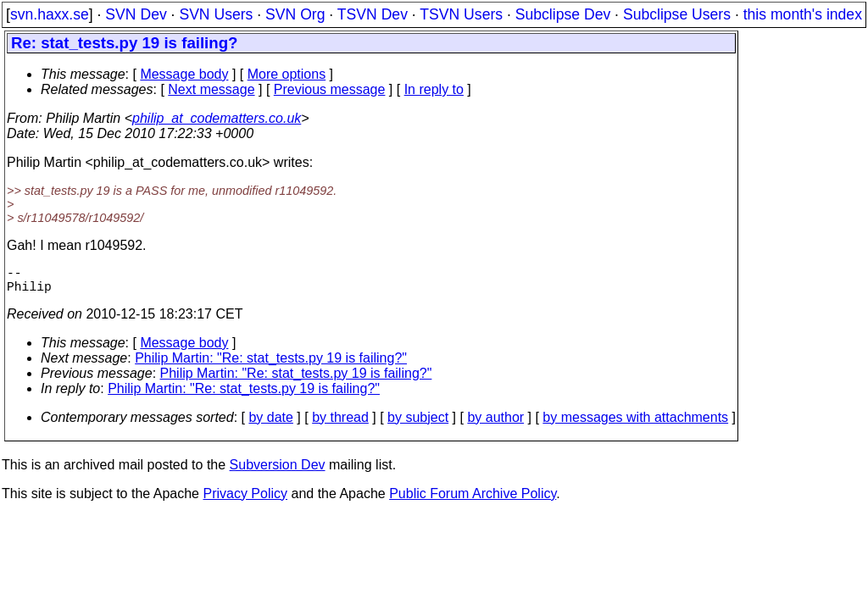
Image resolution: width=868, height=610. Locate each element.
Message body (184, 74)
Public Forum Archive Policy (473, 500)
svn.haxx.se (50, 14)
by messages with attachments (635, 424)
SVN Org (295, 14)
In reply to (434, 89)
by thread (340, 424)
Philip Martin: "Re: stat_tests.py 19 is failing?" (271, 365)
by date (270, 424)
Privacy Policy (245, 500)
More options (287, 74)
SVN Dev (136, 14)
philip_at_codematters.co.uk (217, 118)
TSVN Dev (373, 14)
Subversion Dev (278, 471)
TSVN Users (461, 14)
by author (495, 424)
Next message (211, 89)
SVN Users (216, 14)
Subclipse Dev (563, 14)
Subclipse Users (677, 14)
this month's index (803, 14)
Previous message (330, 89)
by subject (418, 424)
